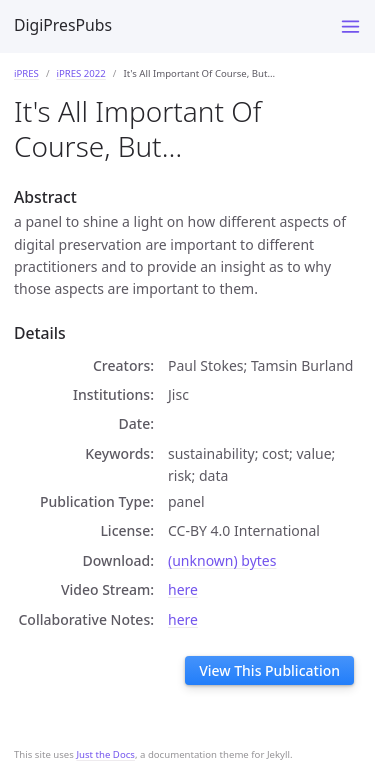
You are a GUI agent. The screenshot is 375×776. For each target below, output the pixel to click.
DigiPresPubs (63, 25)
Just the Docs (105, 754)
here (183, 589)
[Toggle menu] (350, 26)
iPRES (26, 73)
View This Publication (269, 670)
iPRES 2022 (80, 73)
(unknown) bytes (222, 560)
